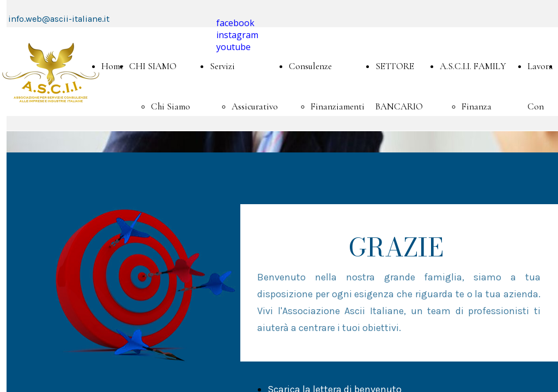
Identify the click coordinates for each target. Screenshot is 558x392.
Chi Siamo (171, 106)
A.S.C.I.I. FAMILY (473, 66)
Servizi (222, 66)
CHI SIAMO (153, 66)
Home (113, 66)
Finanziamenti (338, 106)
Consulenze (310, 66)
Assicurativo (255, 106)
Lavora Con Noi (540, 106)
